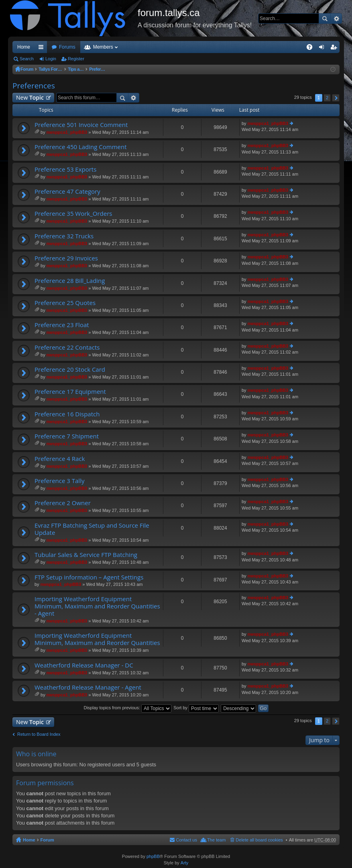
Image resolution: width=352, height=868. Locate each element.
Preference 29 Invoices (66, 258)
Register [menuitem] (335, 49)
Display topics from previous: (127, 708)
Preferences (122, 69)
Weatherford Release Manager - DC (84, 665)
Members (103, 47)
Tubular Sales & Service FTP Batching (86, 555)
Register (76, 59)
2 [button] (327, 98)
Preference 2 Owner (63, 503)
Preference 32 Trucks (64, 236)
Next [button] (336, 98)
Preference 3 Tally (59, 481)
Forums (67, 47)
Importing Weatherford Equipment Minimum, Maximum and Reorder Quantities (97, 639)
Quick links (43, 49)
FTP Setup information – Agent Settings (89, 577)
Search (325, 18)
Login (51, 59)
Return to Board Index (39, 734)
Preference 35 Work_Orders (73, 214)
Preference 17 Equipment (70, 392)
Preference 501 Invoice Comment (81, 125)
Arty (185, 863)
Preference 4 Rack (60, 459)
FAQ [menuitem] (312, 49)
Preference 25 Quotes (65, 303)
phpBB (153, 856)
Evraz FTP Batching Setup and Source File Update (92, 529)
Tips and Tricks (88, 69)
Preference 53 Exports (65, 169)
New (30, 97)
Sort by (196, 708)
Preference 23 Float (62, 325)
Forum (27, 69)
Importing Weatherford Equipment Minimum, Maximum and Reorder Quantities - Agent (97, 606)
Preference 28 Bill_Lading (70, 281)
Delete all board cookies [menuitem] (259, 840)
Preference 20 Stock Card (70, 370)
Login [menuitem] (323, 49)
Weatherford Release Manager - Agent (88, 687)
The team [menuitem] (216, 840)
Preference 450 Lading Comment (81, 147)
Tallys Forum (53, 69)
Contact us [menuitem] (186, 840)
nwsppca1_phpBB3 (67, 132)
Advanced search (336, 18)
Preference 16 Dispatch (67, 414)
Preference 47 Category (67, 191)
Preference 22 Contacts (67, 347)
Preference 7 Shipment (67, 436)
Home (24, 47)
